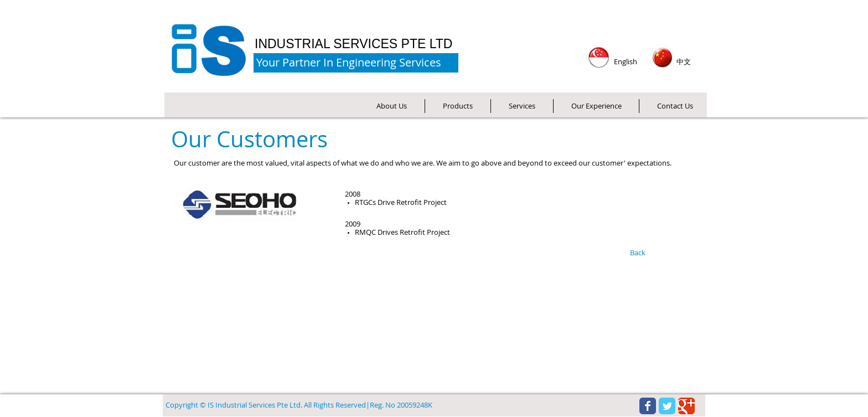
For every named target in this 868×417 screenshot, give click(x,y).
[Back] (637, 253)
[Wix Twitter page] (667, 406)
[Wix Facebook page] (648, 406)
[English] (625, 62)
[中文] (684, 62)
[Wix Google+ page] (686, 406)
